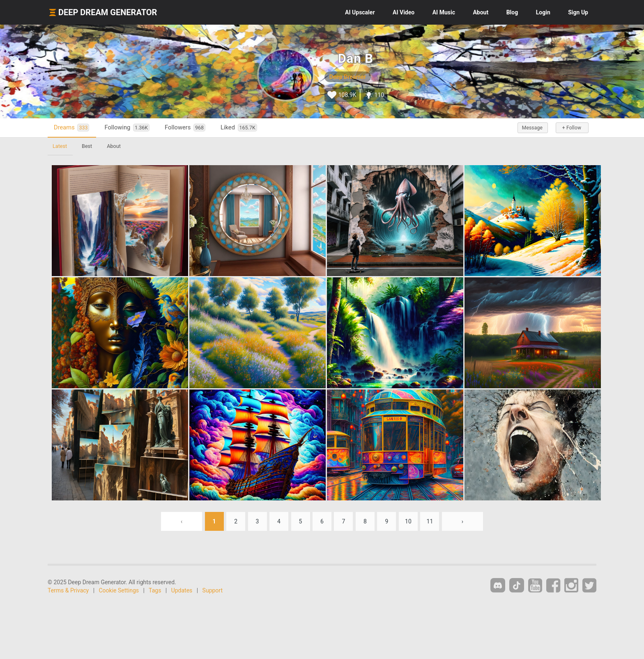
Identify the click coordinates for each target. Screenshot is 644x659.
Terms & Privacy (68, 590)
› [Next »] (462, 521)
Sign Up (578, 12)
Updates (182, 590)
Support (213, 590)
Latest (60, 146)
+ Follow (572, 128)
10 (408, 521)
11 (430, 521)
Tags (155, 590)
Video (404, 12)
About (481, 12)
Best (87, 146)
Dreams (71, 128)
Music (444, 12)
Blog (512, 12)
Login (543, 12)
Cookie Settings (119, 590)
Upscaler (360, 12)
